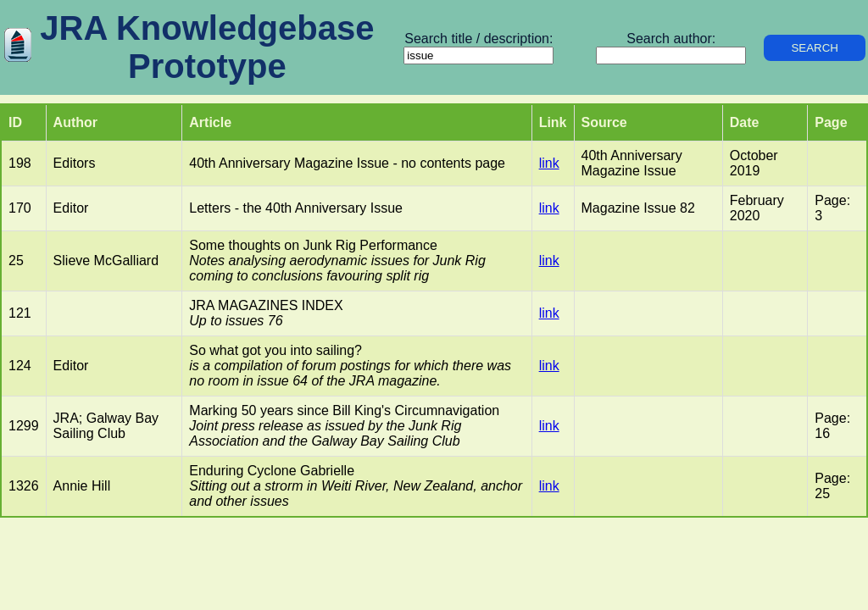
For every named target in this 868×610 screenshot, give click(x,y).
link (549, 163)
